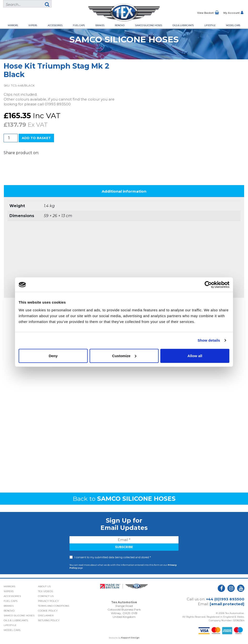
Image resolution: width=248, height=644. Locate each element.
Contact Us (46, 596)
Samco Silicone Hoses (149, 25)
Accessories (55, 25)
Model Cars (233, 25)
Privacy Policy (48, 601)
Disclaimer (46, 616)
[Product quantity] (11, 138)
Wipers (33, 25)
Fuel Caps (79, 25)
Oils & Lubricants (183, 25)
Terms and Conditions (54, 606)
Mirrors (13, 25)
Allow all (195, 356)
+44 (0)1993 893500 (225, 599)
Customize (124, 356)
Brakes (100, 25)
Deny (53, 356)
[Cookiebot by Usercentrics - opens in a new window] (208, 285)
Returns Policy (49, 620)
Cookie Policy (48, 611)
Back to (124, 499)
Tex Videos (45, 591)
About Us (44, 586)
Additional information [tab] (124, 191)
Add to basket (36, 138)
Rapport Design (130, 638)
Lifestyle (210, 25)
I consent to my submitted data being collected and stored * (113, 557)
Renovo (120, 25)
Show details (209, 340)
